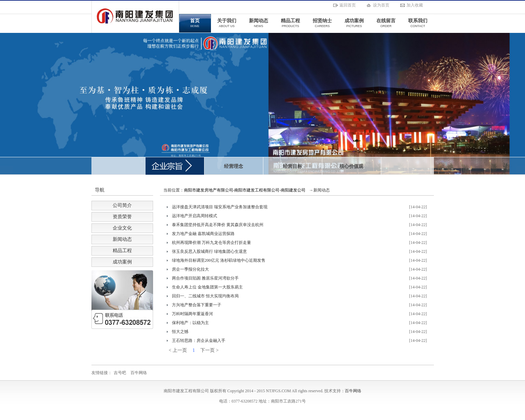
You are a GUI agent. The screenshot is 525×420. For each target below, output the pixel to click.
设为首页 (381, 5)
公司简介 (122, 205)
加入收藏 (415, 5)
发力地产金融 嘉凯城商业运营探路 (203, 234)
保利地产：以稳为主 (190, 323)
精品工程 (122, 251)
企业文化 (122, 228)
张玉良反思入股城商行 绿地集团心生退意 (209, 251)
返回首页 (348, 5)
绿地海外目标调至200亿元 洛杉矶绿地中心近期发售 (219, 260)
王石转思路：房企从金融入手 (199, 341)
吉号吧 (120, 373)
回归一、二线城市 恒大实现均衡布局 (205, 296)
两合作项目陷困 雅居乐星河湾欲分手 (205, 278)
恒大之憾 (180, 332)
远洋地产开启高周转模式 (195, 216)
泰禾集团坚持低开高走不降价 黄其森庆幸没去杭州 (218, 225)
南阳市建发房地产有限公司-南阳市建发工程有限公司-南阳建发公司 (245, 190)
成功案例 (122, 262)
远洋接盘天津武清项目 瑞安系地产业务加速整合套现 (220, 207)
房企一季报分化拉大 (190, 269)
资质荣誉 (122, 217)
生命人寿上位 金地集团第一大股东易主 (207, 287)
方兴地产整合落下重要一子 (197, 305)
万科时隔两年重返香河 (192, 314)
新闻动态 (122, 239)
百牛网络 (139, 373)
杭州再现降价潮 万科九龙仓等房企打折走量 (211, 243)
